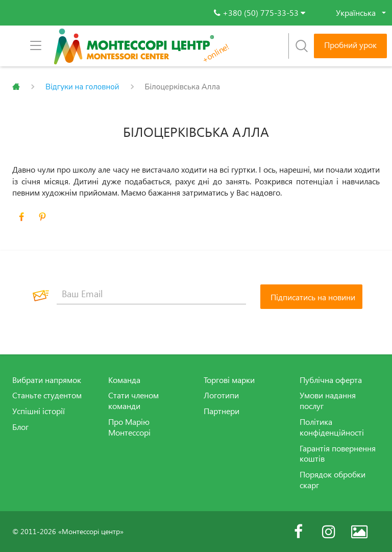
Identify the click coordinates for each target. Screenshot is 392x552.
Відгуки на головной (82, 87)
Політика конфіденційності (332, 427)
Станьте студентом (47, 395)
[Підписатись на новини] (311, 297)
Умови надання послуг (328, 401)
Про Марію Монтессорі (129, 427)
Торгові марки (229, 380)
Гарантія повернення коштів (338, 454)
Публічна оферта (331, 380)
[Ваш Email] (151, 294)
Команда (124, 380)
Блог (20, 427)
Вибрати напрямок (47, 380)
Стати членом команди (133, 401)
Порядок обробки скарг (333, 480)
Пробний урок (350, 45)
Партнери (222, 411)
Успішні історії (39, 411)
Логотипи (221, 395)
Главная (16, 87)
